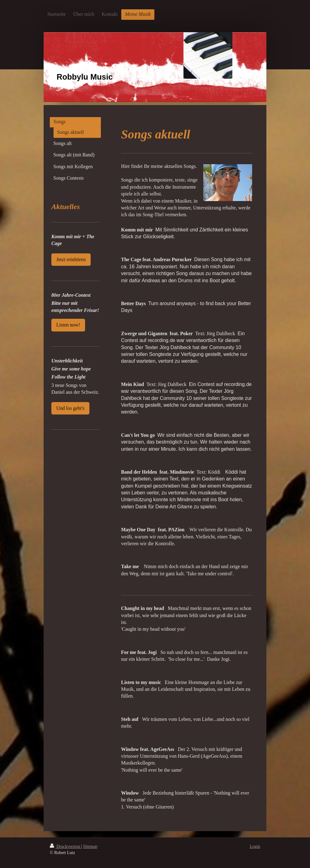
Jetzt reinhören (71, 259)
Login (255, 846)
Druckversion (65, 846)
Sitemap (90, 846)
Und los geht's (70, 408)
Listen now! (68, 325)
